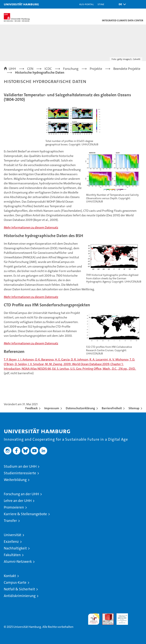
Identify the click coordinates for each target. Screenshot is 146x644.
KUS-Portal (86, 4)
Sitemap (134, 408)
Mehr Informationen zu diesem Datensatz (31, 227)
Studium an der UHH (20, 466)
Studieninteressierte (20, 473)
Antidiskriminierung (20, 596)
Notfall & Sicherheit (19, 589)
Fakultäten (12, 555)
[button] (121, 4)
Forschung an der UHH (21, 494)
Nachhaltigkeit (15, 548)
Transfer (10, 521)
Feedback (31, 408)
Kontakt (10, 576)
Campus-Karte (15, 582)
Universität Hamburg (21, 4)
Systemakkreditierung (136, 615)
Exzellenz (11, 542)
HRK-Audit (120, 617)
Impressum (52, 408)
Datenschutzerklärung (80, 408)
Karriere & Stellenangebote (25, 514)
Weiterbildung (15, 480)
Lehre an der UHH (18, 501)
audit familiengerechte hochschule (94, 619)
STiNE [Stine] (101, 4)
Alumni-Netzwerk (18, 562)
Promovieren (14, 507)
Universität (13, 535)
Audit (106, 615)
